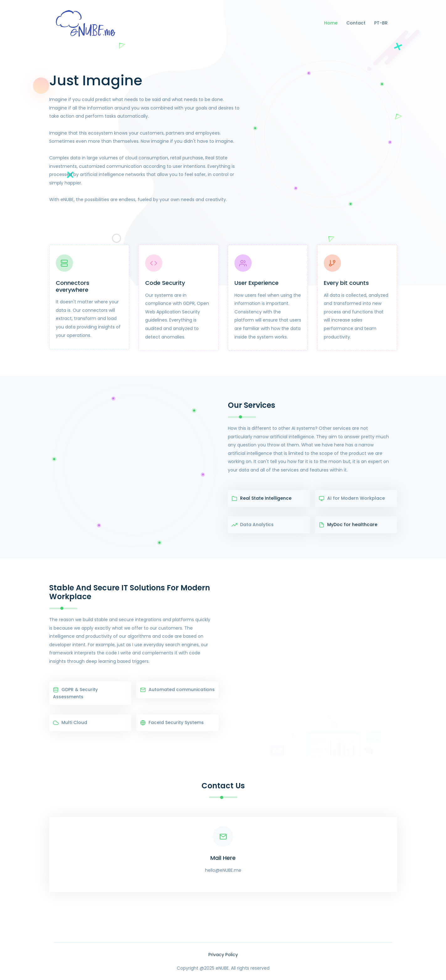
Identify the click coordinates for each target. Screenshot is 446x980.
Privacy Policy (223, 955)
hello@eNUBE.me (223, 870)
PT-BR (381, 23)
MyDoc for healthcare (348, 525)
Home (331, 23)
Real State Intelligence (262, 498)
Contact (356, 23)
